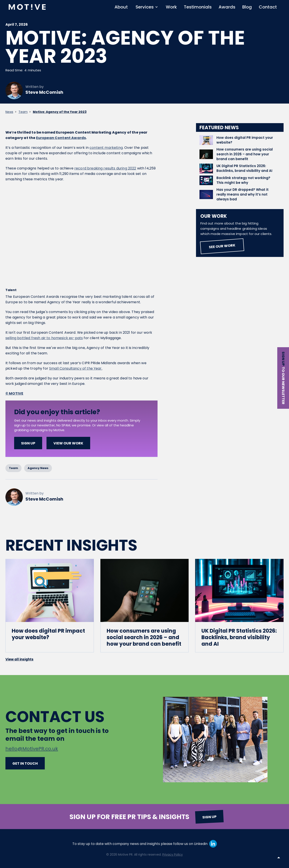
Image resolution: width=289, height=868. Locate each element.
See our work (222, 246)
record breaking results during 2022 (105, 168)
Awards (227, 7)
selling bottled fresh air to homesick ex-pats (44, 338)
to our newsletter (283, 386)
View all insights (19, 659)
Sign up (283, 359)
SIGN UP (28, 443)
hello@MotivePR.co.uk (32, 749)
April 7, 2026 (17, 25)
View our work (68, 443)
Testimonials (198, 7)
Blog (247, 7)
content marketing (106, 148)
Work (171, 7)
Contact (268, 7)
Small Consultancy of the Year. (76, 368)
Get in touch (25, 763)
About (121, 7)
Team (23, 112)
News (9, 112)
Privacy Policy (173, 855)
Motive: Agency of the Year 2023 (60, 112)
